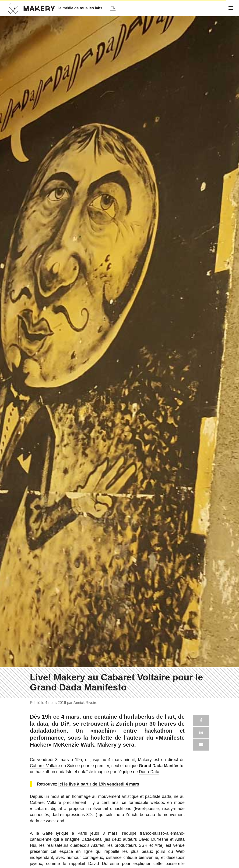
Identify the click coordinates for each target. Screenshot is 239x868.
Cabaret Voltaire (45, 766)
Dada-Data (149, 772)
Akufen (98, 845)
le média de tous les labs (80, 8)
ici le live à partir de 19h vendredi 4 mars (99, 784)
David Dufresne (153, 839)
